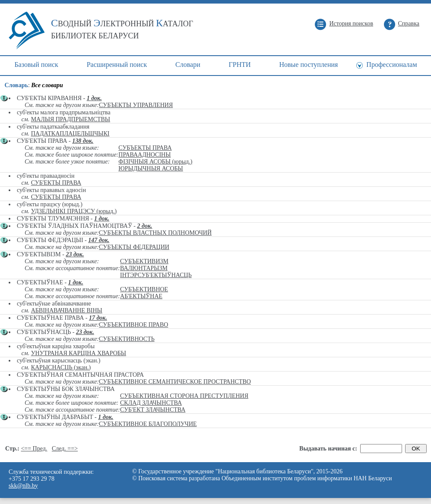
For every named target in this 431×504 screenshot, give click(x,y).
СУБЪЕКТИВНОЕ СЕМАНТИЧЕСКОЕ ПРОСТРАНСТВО (175, 382)
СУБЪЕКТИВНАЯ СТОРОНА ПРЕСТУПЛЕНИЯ (184, 396)
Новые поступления (308, 65)
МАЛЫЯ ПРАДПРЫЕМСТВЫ (71, 119)
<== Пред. (34, 449)
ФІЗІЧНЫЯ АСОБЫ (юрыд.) (155, 162)
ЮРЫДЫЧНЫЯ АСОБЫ (151, 169)
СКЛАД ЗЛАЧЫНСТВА (151, 403)
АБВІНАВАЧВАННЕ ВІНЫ (67, 310)
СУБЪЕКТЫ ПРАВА (145, 148)
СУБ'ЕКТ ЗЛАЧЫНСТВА (153, 410)
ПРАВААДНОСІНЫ (144, 155)
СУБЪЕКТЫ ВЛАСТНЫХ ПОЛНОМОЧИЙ (155, 233)
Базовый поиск (36, 65)
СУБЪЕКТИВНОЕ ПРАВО (133, 325)
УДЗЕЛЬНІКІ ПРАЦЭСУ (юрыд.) (74, 211)
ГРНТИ (240, 65)
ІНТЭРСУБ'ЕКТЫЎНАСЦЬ (156, 275)
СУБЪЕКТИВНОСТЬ (127, 339)
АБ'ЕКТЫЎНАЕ (141, 296)
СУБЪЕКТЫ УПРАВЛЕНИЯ (136, 105)
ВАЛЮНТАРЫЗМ (144, 268)
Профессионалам (391, 65)
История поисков (351, 24)
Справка (409, 24)
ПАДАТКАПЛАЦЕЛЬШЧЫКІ (70, 134)
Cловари (188, 65)
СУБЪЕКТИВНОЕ (144, 289)
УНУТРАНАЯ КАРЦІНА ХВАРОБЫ (79, 353)
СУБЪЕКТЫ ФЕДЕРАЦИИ (134, 247)
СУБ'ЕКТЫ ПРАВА (56, 183)
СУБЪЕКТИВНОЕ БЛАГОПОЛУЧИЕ (148, 424)
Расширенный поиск (117, 65)
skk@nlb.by (23, 486)
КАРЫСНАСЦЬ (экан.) (61, 367)
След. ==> (65, 449)
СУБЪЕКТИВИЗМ (144, 261)
